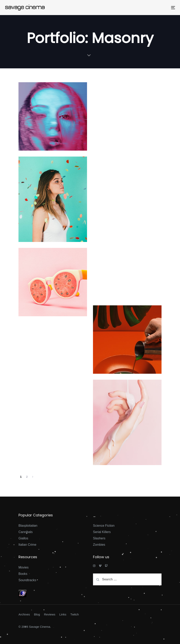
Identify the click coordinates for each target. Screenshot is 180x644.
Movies (24, 567)
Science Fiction (104, 526)
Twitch (75, 614)
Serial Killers (102, 532)
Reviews (50, 614)
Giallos (23, 538)
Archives (24, 614)
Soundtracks (27, 580)
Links (63, 614)
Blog (37, 614)
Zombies (99, 545)
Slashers (99, 538)
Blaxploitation (28, 526)
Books (23, 574)
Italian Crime (27, 545)
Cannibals (26, 532)
